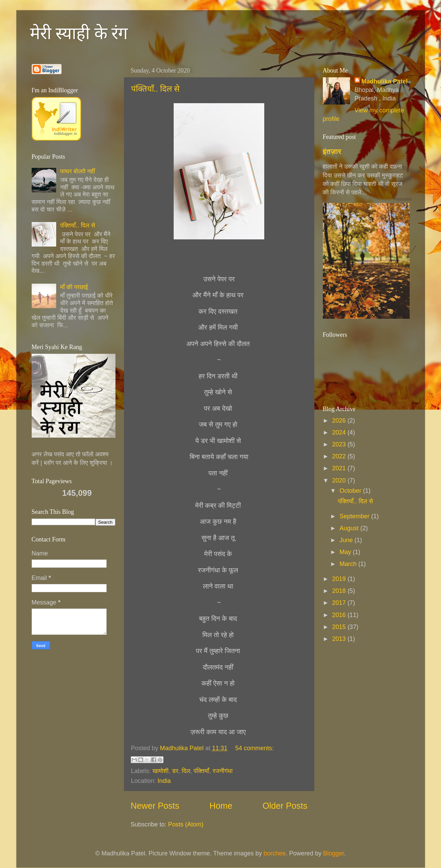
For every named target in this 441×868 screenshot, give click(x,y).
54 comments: (255, 748)
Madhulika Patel (384, 81)
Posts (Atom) (186, 824)
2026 (340, 421)
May (346, 552)
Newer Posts (155, 806)
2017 (340, 603)
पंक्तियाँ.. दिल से (155, 89)
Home (221, 806)
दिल (186, 771)
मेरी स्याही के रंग (79, 33)
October (351, 491)
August (350, 528)
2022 (340, 456)
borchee (275, 853)
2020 (340, 480)
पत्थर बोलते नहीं (78, 171)
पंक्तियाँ (202, 771)
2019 (340, 579)
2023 (340, 444)
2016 (340, 615)
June (347, 540)
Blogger (334, 853)
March (349, 564)
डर (175, 771)
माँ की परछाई (74, 287)
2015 (340, 627)
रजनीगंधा (223, 771)
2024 (340, 432)
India (164, 781)
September (355, 516)
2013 (340, 639)
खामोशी (161, 771)
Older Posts (285, 806)
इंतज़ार (332, 151)
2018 (340, 591)
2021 (340, 468)
